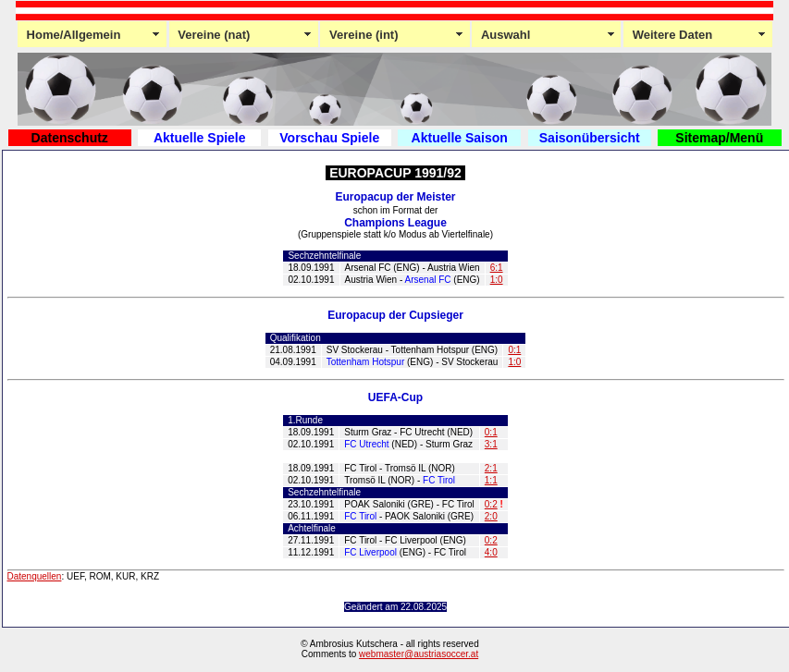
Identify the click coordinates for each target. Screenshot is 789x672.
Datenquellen (35, 576)
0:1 (514, 350)
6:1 (497, 268)
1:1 (491, 480)
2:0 (491, 516)
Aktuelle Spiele (200, 138)
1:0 (497, 280)
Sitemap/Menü (719, 138)
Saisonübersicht (590, 138)
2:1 (491, 468)
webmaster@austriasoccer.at (419, 654)
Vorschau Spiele (329, 138)
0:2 (491, 504)
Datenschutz (70, 138)
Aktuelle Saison (460, 138)
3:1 (491, 444)
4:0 (491, 552)
